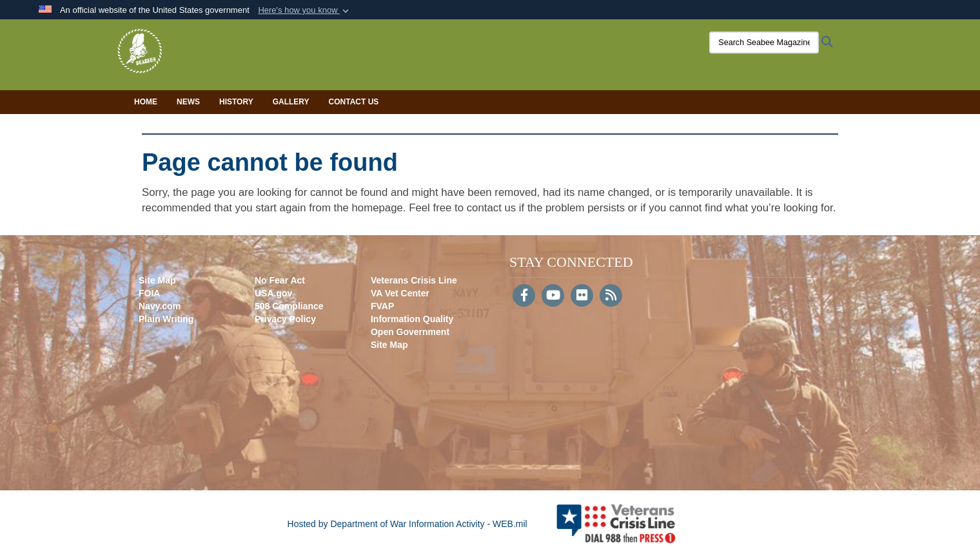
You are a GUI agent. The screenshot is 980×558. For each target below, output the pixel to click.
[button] (305, 10)
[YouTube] (553, 296)
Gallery (291, 102)
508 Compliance (289, 306)
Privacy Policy (285, 319)
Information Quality (412, 319)
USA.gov (273, 293)
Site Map (157, 280)
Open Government (410, 332)
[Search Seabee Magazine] (751, 43)
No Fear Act (280, 280)
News (188, 102)
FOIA (149, 293)
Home (146, 102)
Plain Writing (166, 319)
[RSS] (611, 296)
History (236, 102)
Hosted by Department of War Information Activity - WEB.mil (407, 524)
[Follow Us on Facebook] (524, 296)
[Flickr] (582, 296)
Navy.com (160, 306)
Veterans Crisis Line (414, 280)
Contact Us (354, 102)
